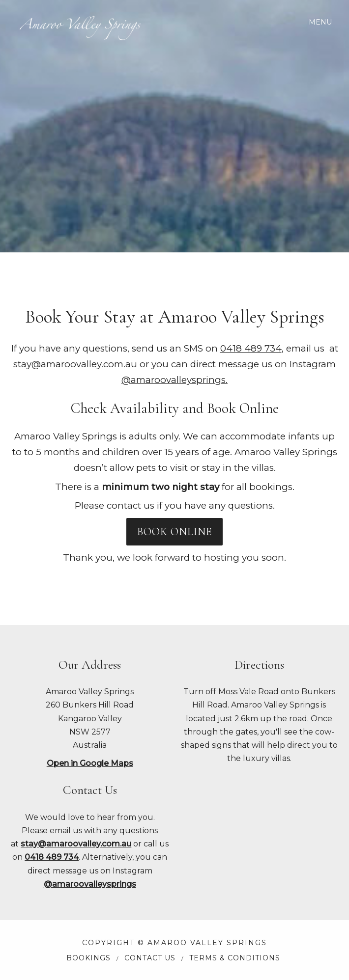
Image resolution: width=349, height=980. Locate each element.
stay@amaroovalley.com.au (75, 364)
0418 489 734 (251, 348)
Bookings (88, 958)
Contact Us (150, 958)
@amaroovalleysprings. (174, 380)
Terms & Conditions (235, 958)
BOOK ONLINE (174, 532)
